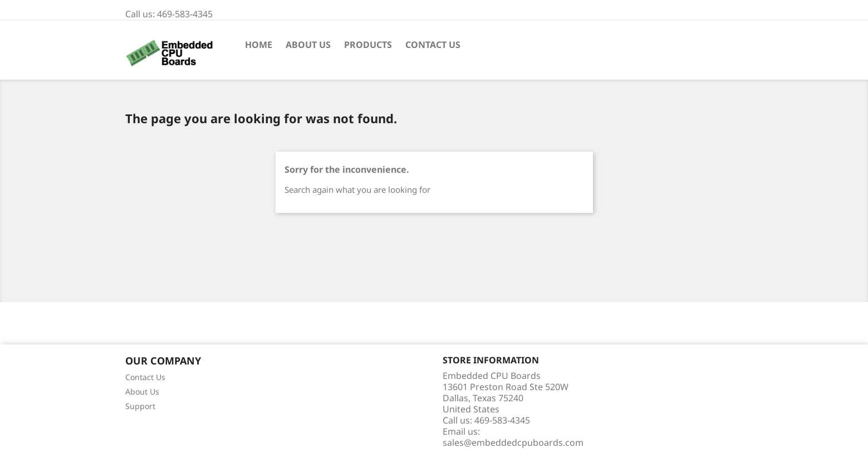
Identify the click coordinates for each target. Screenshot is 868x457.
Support (140, 406)
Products (368, 45)
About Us (308, 45)
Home (259, 45)
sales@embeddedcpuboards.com (513, 443)
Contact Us (433, 45)
